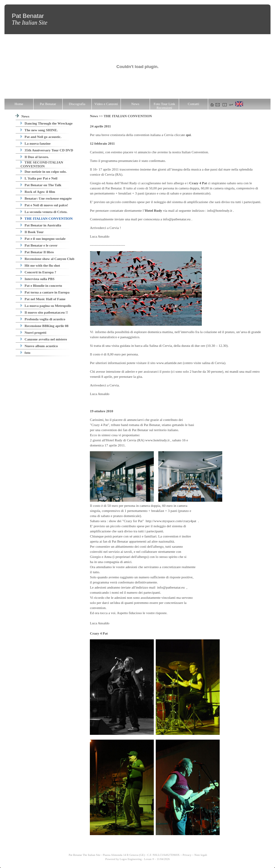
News (23, 116)
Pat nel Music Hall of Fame (43, 299)
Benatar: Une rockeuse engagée (46, 198)
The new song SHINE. (39, 130)
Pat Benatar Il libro (37, 252)
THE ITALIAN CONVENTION (47, 218)
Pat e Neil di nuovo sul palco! (44, 205)
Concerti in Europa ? (38, 272)
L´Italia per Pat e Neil (39, 178)
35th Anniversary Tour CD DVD (47, 150)
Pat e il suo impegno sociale (43, 239)
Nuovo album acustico (39, 346)
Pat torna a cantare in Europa (45, 292)
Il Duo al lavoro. (35, 157)
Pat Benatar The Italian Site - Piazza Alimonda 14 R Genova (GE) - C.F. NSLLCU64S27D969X (124, 855)
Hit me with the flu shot (40, 265)
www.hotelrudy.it (157, 440)
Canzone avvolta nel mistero (44, 339)
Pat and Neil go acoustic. (41, 137)
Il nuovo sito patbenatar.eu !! (44, 312)
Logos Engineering (131, 859)
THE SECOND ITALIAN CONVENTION (42, 164)
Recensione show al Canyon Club (47, 259)
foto (25, 353)
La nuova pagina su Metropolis (46, 306)
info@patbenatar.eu (177, 219)
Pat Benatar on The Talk (41, 185)
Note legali (201, 855)
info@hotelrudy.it (220, 210)
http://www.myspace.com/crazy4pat (171, 521)
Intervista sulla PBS (37, 279)
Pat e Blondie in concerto (41, 286)
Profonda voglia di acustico (43, 319)
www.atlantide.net (169, 363)
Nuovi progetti (33, 332)
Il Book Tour (32, 232)
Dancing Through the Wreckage (47, 123)
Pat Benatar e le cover (39, 245)
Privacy (187, 855)
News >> (97, 116)
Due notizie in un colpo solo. (43, 171)
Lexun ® (149, 859)
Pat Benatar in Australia (41, 225)
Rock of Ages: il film (38, 192)
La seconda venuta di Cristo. (44, 212)
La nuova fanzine (35, 143)
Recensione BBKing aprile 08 (44, 326)
